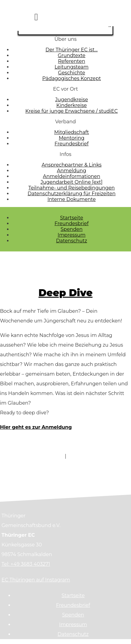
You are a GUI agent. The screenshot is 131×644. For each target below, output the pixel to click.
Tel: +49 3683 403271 (26, 564)
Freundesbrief (72, 223)
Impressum (72, 235)
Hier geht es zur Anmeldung (36, 427)
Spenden (72, 229)
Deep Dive (65, 293)
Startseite (72, 218)
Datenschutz (72, 241)
